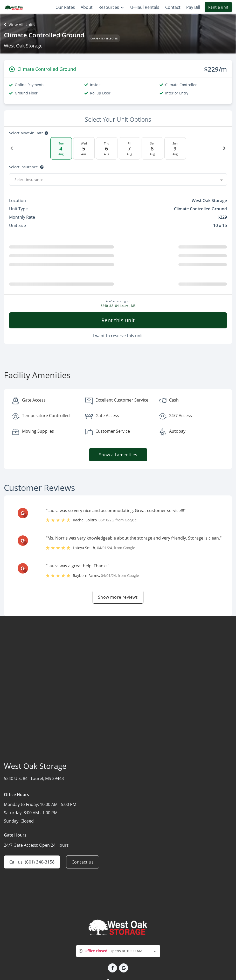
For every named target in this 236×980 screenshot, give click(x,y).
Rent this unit (118, 320)
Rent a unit (218, 7)
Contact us (83, 862)
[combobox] (118, 180)
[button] (112, 968)
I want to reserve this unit (118, 336)
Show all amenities (118, 455)
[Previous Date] (12, 148)
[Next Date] (224, 148)
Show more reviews (118, 597)
